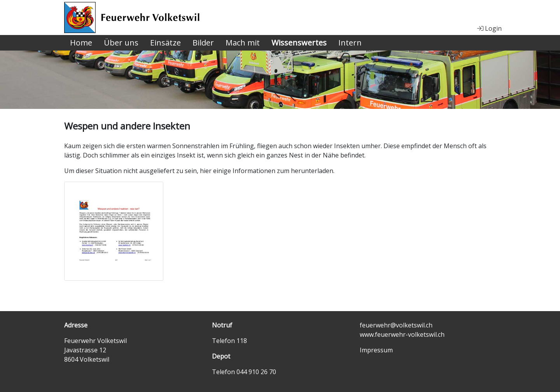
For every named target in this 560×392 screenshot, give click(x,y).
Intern (350, 43)
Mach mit (243, 43)
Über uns (121, 43)
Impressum (376, 350)
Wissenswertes (299, 43)
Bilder (203, 43)
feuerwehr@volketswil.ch (396, 325)
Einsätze (165, 43)
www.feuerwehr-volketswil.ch (402, 334)
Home (81, 43)
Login (489, 28)
